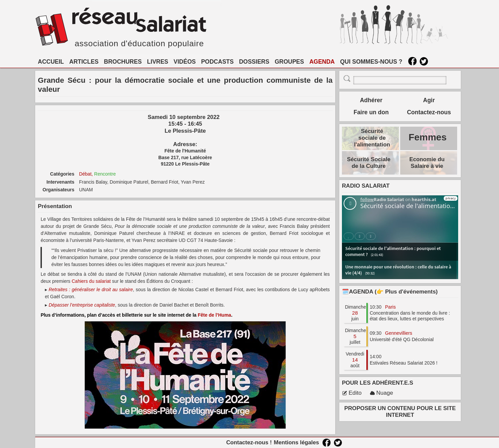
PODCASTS (217, 62)
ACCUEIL (51, 62)
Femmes (428, 137)
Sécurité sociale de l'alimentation (372, 138)
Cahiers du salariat (91, 281)
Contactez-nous (429, 112)
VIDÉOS (185, 62)
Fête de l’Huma (215, 315)
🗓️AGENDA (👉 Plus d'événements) (390, 292)
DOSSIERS (254, 62)
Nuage (381, 393)
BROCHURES (123, 62)
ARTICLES (84, 62)
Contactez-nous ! (249, 442)
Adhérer (371, 100)
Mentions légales (296, 442)
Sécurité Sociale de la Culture (369, 163)
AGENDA (322, 62)
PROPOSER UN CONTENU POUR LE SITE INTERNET (400, 412)
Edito (352, 393)
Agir (429, 100)
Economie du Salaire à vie (427, 163)
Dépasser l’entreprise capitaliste (82, 305)
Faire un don (371, 112)
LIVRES (158, 62)
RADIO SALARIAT (366, 186)
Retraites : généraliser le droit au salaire (91, 290)
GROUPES (289, 62)
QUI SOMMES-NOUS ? (371, 62)
